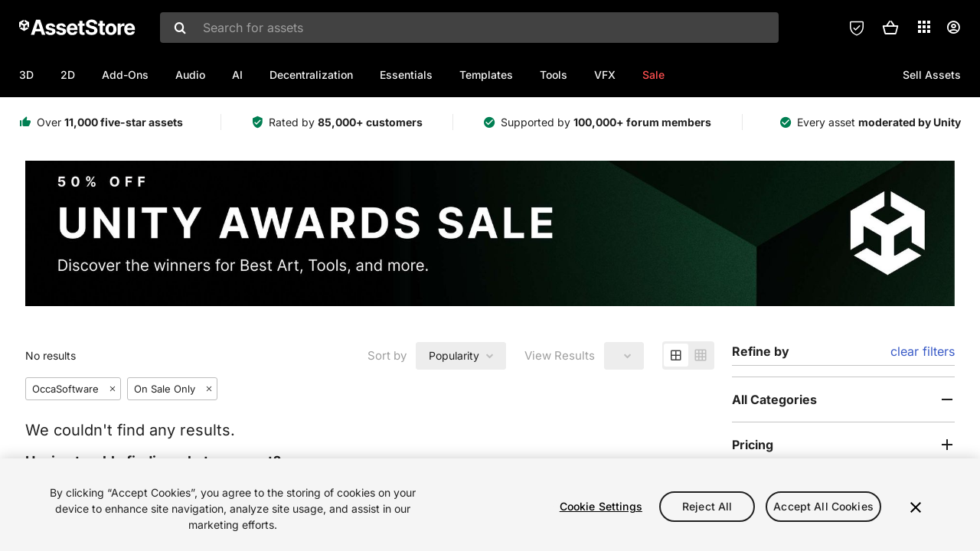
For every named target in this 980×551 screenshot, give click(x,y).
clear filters (923, 351)
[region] (490, 505)
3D (26, 75)
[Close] (916, 507)
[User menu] (953, 28)
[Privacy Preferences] (857, 28)
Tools (554, 75)
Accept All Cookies (823, 506)
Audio (190, 75)
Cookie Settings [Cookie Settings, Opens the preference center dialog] (601, 506)
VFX (605, 75)
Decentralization (311, 75)
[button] (890, 28)
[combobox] (469, 28)
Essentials (406, 75)
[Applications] (924, 27)
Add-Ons (125, 75)
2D (68, 75)
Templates (486, 75)
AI (237, 75)
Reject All (707, 506)
